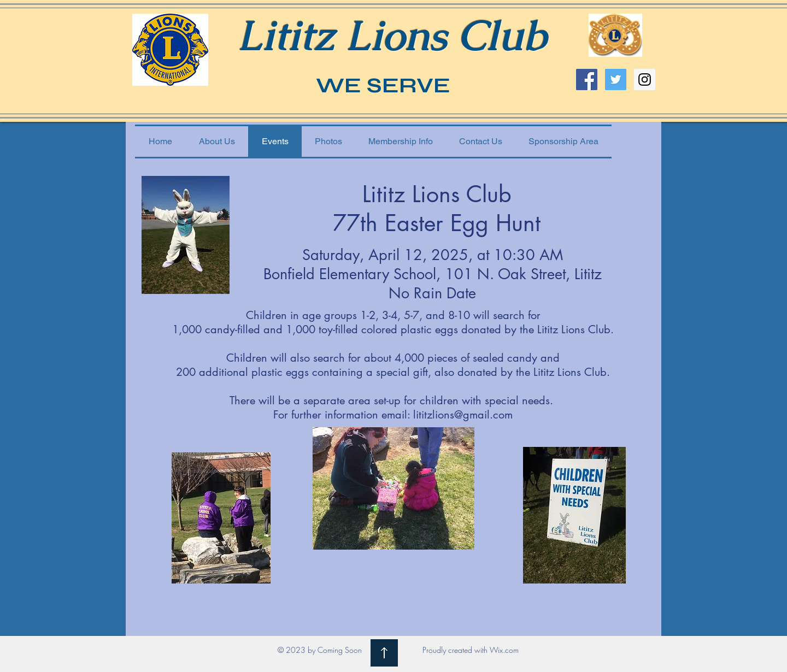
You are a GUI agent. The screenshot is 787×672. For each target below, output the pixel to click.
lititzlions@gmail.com (463, 415)
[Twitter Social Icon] (616, 79)
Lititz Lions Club (392, 35)
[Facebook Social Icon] (587, 79)
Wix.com (504, 650)
